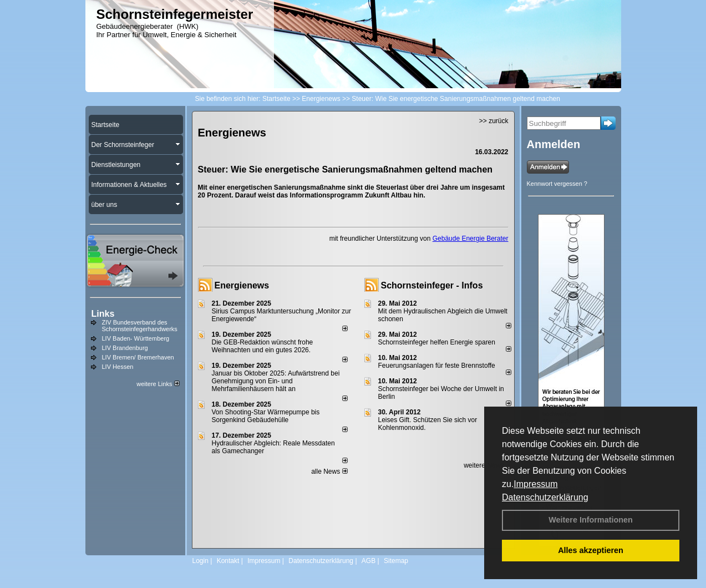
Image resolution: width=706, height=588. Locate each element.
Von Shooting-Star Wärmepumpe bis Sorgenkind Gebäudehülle (266, 416)
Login (200, 561)
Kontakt (228, 561)
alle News (329, 472)
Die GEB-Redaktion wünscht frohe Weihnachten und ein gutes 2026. (263, 346)
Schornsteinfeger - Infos (432, 285)
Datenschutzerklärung (545, 497)
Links (103, 314)
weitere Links (158, 384)
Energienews (242, 285)
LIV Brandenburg (125, 348)
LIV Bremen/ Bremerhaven (138, 357)
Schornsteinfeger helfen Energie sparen (437, 342)
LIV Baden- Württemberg (136, 338)
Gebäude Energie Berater (471, 239)
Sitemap (396, 561)
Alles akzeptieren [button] (591, 550)
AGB (369, 561)
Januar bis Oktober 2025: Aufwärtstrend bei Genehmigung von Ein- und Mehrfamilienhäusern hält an (276, 381)
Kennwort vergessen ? (557, 184)
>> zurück (494, 121)
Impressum (535, 484)
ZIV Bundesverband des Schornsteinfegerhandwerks (140, 326)
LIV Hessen (118, 367)
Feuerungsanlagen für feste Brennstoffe (437, 366)
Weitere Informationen (591, 520)
